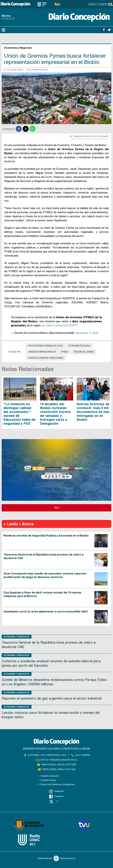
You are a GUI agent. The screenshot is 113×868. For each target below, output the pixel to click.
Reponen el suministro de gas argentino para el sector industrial (52, 698)
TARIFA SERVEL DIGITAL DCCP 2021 (59, 765)
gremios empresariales (42, 352)
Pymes (65, 352)
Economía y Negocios (17, 637)
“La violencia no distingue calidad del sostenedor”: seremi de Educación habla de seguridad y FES (19, 414)
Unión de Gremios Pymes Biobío (46, 358)
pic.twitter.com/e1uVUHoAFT (60, 325)
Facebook (56, 796)
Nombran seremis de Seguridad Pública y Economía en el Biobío (46, 536)
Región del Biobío (84, 352)
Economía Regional (80, 346)
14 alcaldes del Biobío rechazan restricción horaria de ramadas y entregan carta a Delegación (55, 414)
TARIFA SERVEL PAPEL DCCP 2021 (59, 769)
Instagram (56, 791)
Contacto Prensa (48, 780)
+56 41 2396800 (82, 755)
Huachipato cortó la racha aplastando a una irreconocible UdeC (46, 612)
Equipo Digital (17, 70)
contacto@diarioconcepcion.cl (59, 760)
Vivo (57, 508)
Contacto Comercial (50, 776)
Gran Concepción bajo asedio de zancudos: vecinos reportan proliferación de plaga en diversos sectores (45, 575)
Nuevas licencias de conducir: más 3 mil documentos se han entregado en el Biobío (93, 412)
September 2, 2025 (87, 333)
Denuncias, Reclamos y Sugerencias (58, 784)
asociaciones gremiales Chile (46, 346)
